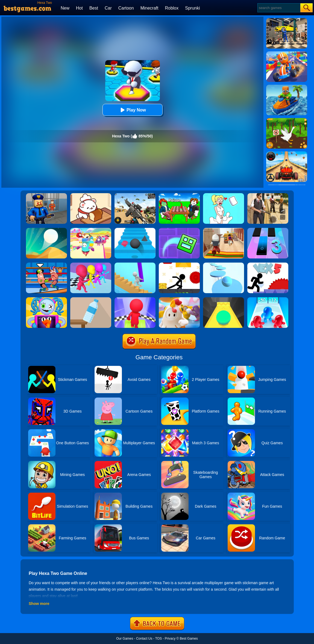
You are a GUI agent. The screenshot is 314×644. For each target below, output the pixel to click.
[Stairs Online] (135, 230)
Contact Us (144, 639)
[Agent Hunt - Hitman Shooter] (268, 195)
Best (94, 8)
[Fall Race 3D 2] (135, 299)
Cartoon (126, 8)
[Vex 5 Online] (268, 264)
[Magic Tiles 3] (268, 230)
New (65, 8)
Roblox (172, 8)
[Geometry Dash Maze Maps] (179, 230)
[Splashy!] (224, 264)
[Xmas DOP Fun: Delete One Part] (224, 195)
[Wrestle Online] (46, 264)
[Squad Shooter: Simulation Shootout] (135, 195)
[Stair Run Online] (135, 264)
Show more (39, 604)
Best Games (189, 639)
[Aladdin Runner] (224, 230)
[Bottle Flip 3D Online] (91, 299)
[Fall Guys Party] (46, 299)
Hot (79, 8)
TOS (159, 639)
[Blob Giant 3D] (268, 299)
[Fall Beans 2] (91, 230)
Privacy (170, 639)
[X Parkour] (179, 264)
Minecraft (149, 8)
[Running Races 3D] (91, 264)
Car (108, 8)
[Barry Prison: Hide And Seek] (46, 195)
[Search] (279, 8)
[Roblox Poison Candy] (179, 195)
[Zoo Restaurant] (91, 195)
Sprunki (192, 8)
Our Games (125, 639)
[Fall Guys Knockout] (179, 299)
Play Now (132, 110)
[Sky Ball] (224, 299)
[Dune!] (46, 230)
